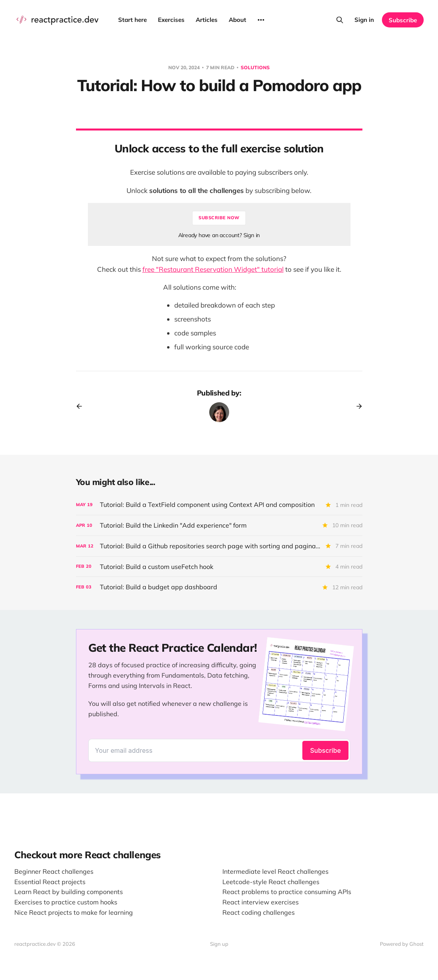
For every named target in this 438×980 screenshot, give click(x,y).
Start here (132, 20)
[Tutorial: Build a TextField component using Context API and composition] (219, 505)
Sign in (364, 20)
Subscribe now (219, 218)
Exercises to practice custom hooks (66, 902)
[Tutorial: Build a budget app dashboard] (219, 587)
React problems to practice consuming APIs (287, 892)
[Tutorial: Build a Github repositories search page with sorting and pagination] (219, 546)
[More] (261, 20)
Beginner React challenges (54, 871)
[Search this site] (340, 20)
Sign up (219, 944)
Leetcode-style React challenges (271, 882)
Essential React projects (50, 882)
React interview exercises (261, 902)
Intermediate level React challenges (275, 871)
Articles (207, 20)
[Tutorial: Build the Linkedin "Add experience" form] (219, 525)
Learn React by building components (69, 892)
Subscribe (403, 20)
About (237, 20)
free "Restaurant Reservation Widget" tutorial (213, 269)
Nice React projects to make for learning (74, 912)
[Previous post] (82, 406)
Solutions (255, 67)
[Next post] (356, 406)
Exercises (171, 20)
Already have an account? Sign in (219, 235)
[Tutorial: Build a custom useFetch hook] (219, 567)
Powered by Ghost (402, 944)
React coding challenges (259, 912)
